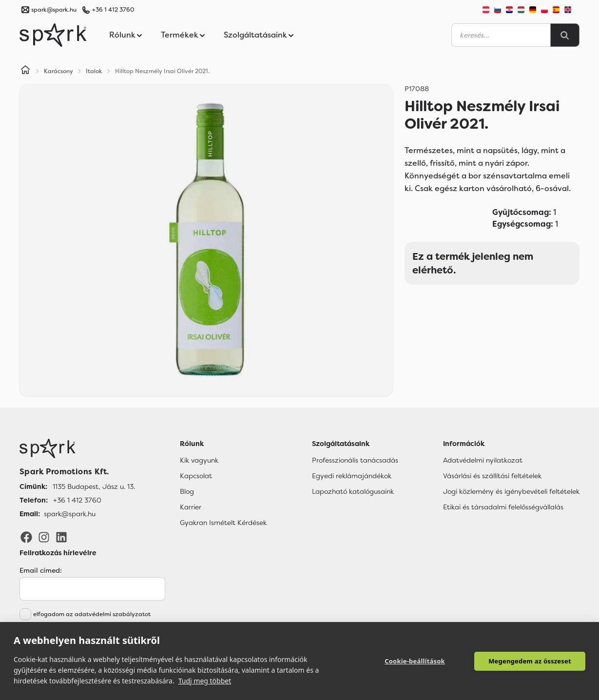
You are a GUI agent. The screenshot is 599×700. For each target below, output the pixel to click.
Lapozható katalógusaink (353, 491)
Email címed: (41, 570)
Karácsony (58, 71)
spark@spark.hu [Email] (70, 514)
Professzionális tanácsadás (355, 460)
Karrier (191, 507)
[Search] (565, 35)
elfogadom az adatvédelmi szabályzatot (92, 614)
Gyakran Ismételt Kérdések (223, 523)
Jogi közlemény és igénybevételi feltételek (511, 491)
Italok (94, 71)
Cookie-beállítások (415, 661)
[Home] (25, 71)
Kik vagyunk (199, 460)
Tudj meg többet (205, 681)
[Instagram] (44, 537)
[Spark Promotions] (53, 35)
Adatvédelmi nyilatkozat (483, 460)
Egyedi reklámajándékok (352, 476)
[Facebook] (26, 537)
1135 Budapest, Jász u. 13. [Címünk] (94, 486)
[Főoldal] (77, 448)
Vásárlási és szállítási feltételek (492, 476)
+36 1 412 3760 (113, 10)
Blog (187, 491)
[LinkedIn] (61, 537)
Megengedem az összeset (530, 661)
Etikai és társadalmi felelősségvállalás (503, 507)
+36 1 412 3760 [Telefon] (77, 500)
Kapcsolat (196, 476)
